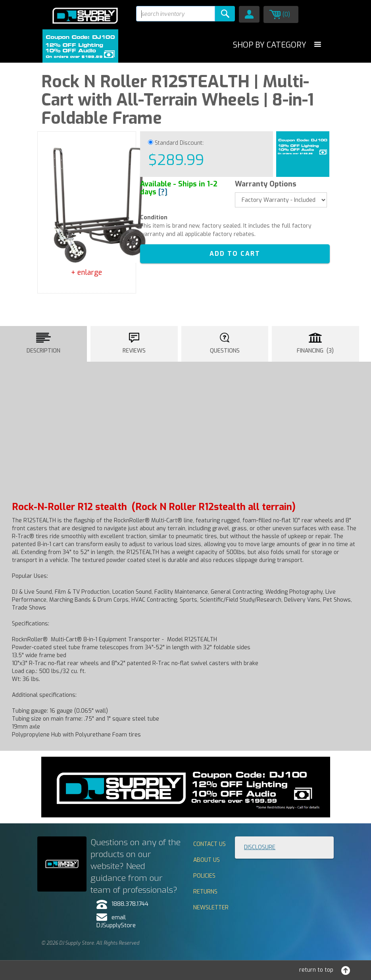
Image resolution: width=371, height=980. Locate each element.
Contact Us (210, 844)
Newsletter (211, 908)
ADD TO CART (235, 254)
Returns (205, 892)
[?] (163, 192)
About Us (207, 860)
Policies (204, 876)
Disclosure (260, 847)
